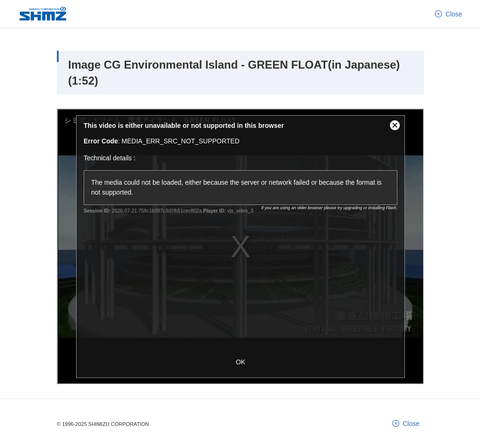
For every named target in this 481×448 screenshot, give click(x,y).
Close (454, 14)
